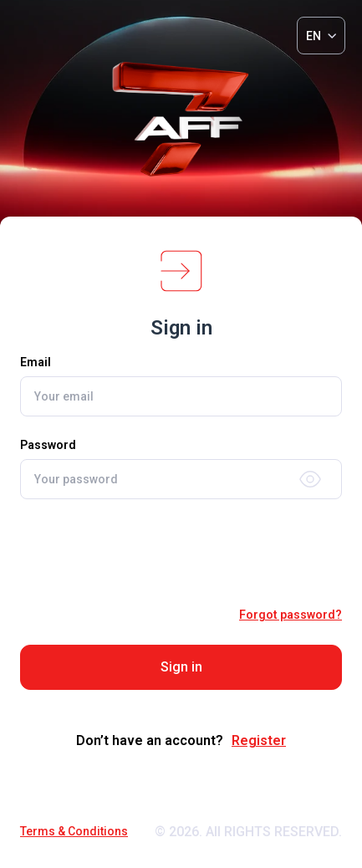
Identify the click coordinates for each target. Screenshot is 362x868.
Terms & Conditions (74, 831)
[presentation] (181, 553)
